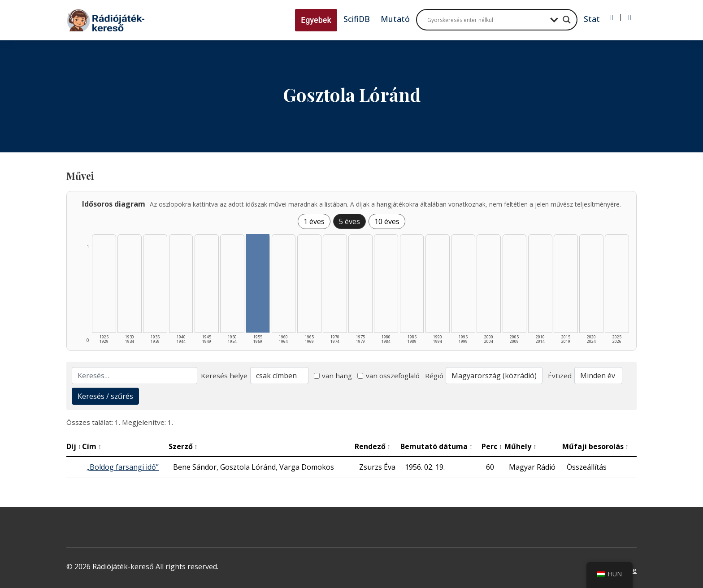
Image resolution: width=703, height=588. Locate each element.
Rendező (373, 446)
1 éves (314, 221)
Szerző (183, 446)
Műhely (520, 446)
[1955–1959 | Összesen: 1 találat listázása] (258, 283)
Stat (592, 19)
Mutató (395, 19)
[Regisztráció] (630, 17)
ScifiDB (357, 19)
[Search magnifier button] (567, 20)
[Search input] (486, 20)
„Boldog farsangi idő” (123, 467)
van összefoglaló (388, 376)
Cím (92, 446)
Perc (492, 446)
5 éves (349, 221)
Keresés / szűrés (105, 396)
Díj (74, 446)
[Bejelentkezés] (612, 17)
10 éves (387, 221)
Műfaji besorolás (595, 446)
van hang (333, 376)
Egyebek (316, 20)
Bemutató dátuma (436, 446)
